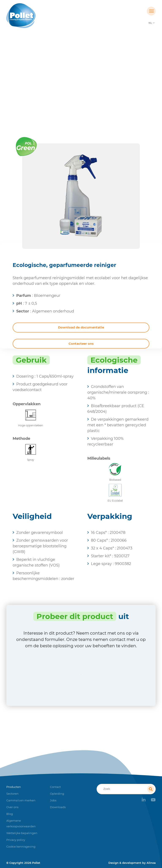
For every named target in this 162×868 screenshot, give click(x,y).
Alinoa (151, 863)
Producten (60, 92)
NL (150, 23)
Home (41, 92)
